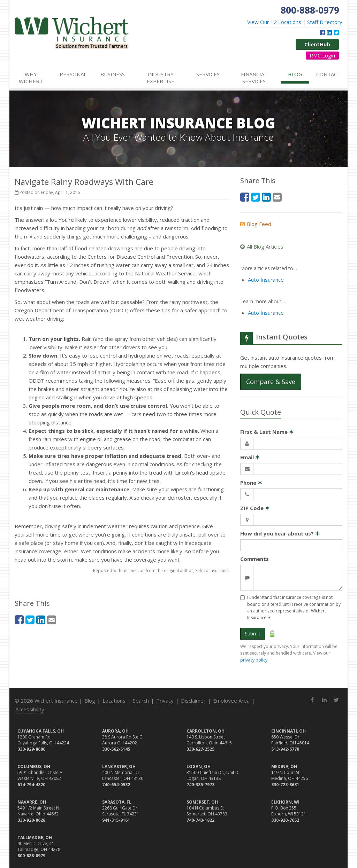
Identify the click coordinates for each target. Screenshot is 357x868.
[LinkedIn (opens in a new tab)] (329, 32)
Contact (328, 74)
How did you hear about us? (280, 533)
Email (250, 457)
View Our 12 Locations (274, 22)
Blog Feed (256, 224)
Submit (253, 634)
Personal (73, 74)
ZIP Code (255, 508)
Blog (295, 74)
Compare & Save (271, 382)
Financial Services (254, 78)
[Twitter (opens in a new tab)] (336, 32)
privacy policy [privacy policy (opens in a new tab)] (254, 660)
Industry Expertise (161, 78)
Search (141, 701)
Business (113, 74)
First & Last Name (267, 432)
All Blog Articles (262, 247)
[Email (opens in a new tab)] (52, 620)
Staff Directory (325, 22)
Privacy (165, 701)
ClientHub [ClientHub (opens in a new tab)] (317, 44)
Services (208, 74)
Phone (251, 483)
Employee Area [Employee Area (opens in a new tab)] (231, 701)
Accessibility (30, 709)
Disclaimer (193, 701)
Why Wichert (31, 78)
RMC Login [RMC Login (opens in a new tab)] (322, 55)
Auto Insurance (266, 280)
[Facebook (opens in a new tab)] (322, 32)
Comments (255, 559)
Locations (114, 701)
